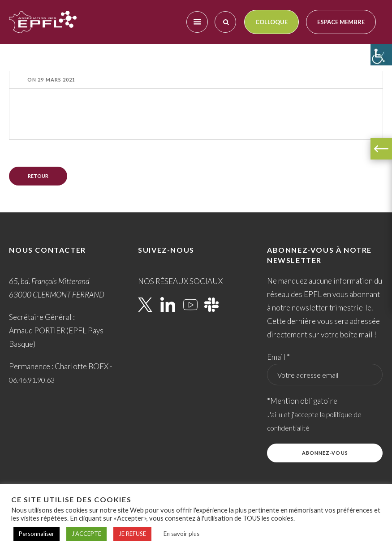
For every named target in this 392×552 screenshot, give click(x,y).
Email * (278, 357)
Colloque (271, 22)
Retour (38, 176)
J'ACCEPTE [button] (86, 534)
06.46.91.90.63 (32, 380)
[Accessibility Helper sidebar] (381, 55)
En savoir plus (181, 534)
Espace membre (341, 22)
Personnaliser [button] (37, 534)
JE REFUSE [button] (132, 534)
